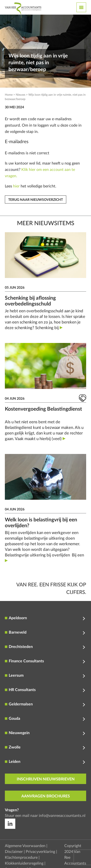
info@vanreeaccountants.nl (62, 816)
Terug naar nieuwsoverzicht (36, 200)
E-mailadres (17, 142)
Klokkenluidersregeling (24, 863)
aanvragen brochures (46, 796)
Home (9, 95)
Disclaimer (14, 852)
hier (16, 186)
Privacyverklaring (40, 852)
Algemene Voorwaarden (25, 846)
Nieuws (21, 95)
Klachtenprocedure (21, 858)
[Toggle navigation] (81, 7)
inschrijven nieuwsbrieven (46, 779)
